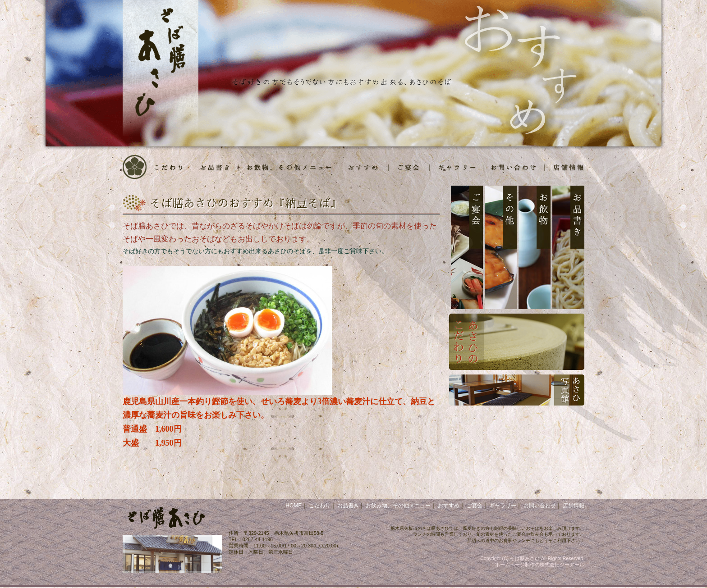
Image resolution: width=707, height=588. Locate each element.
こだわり (170, 167)
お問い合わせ (540, 506)
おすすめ (363, 167)
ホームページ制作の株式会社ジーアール (540, 565)
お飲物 (288, 167)
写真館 (457, 167)
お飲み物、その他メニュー (398, 506)
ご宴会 (409, 167)
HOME (135, 167)
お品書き (215, 167)
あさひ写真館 (517, 390)
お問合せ (514, 167)
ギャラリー (503, 506)
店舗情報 (565, 167)
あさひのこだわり (517, 342)
